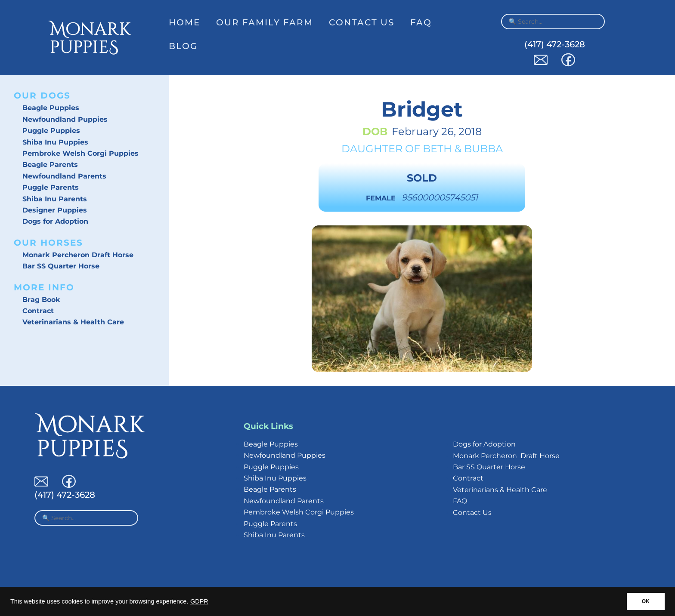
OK (646, 601)
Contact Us (362, 22)
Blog (183, 46)
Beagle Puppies (51, 108)
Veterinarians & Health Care (73, 322)
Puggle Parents (51, 187)
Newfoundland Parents (64, 176)
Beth (437, 149)
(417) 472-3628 (555, 44)
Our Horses (48, 243)
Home (184, 22)
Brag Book (41, 300)
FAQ (421, 22)
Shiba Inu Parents (55, 199)
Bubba (483, 149)
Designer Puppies (55, 210)
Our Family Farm (265, 22)
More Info (44, 287)
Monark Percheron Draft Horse (78, 255)
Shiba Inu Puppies (55, 142)
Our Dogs (42, 95)
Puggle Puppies (51, 131)
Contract (38, 311)
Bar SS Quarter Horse (61, 266)
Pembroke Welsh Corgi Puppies (81, 153)
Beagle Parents (50, 165)
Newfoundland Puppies (65, 119)
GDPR (199, 601)
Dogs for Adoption (55, 221)
